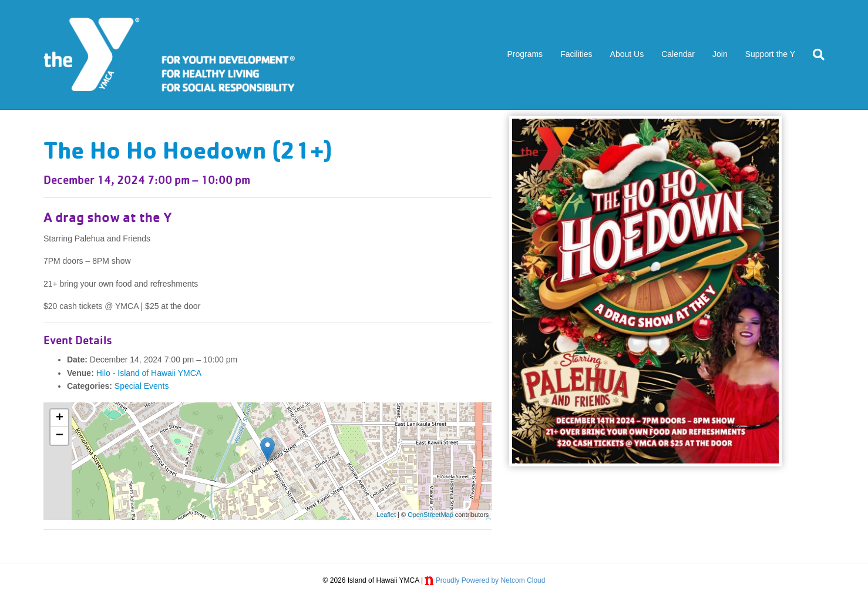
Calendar (678, 54)
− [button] (60, 436)
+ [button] (60, 418)
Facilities (576, 54)
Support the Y (770, 54)
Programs (525, 54)
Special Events (142, 386)
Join (720, 54)
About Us (627, 54)
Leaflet (386, 515)
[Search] (814, 55)
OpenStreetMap (430, 515)
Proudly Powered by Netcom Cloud (491, 580)
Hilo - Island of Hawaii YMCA (149, 373)
